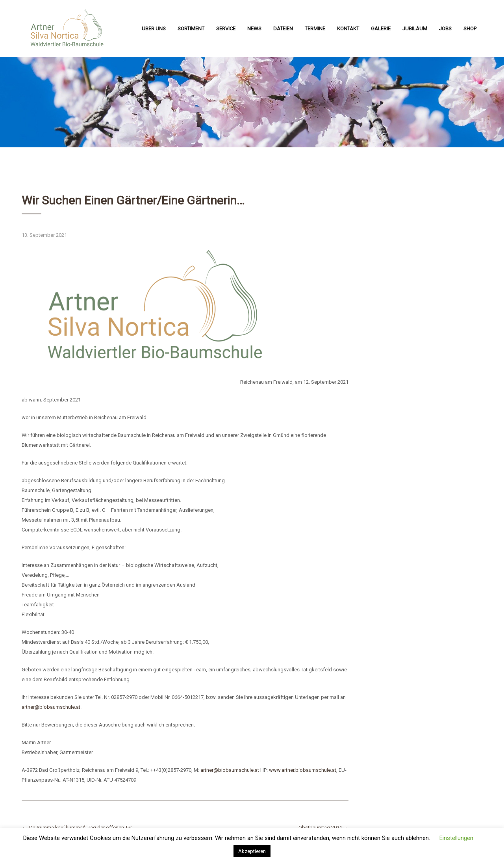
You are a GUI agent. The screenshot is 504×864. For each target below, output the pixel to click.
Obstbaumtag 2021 (323, 828)
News (254, 29)
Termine (315, 29)
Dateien (283, 29)
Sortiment (191, 29)
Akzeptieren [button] (252, 851)
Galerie (381, 29)
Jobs (445, 29)
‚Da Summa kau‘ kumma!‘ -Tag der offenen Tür (77, 828)
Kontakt (348, 29)
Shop (470, 29)
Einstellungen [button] (456, 838)
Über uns (154, 29)
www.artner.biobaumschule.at (303, 770)
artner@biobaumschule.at (51, 707)
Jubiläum (415, 29)
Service (226, 29)
